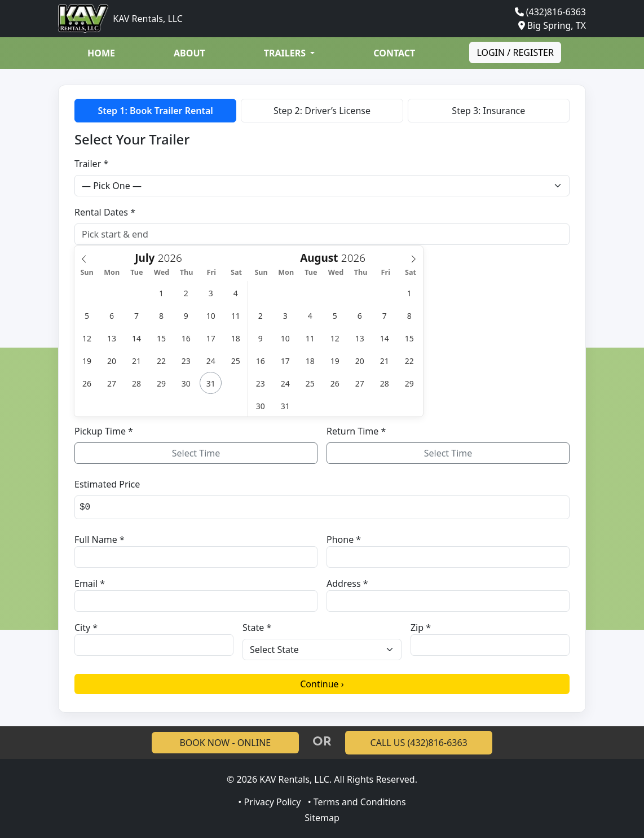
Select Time (196, 453)
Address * (347, 583)
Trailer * (91, 164)
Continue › (322, 684)
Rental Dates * (105, 212)
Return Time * (356, 431)
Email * (90, 583)
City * (86, 628)
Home (101, 53)
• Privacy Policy (269, 802)
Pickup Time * (104, 431)
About (189, 53)
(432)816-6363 (556, 12)
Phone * (344, 539)
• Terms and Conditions (357, 802)
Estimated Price (107, 484)
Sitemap (322, 818)
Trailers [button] (286, 53)
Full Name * (100, 539)
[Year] (173, 257)
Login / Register (515, 52)
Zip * (421, 628)
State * (257, 628)
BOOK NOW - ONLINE (225, 743)
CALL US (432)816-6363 (419, 743)
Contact (394, 53)
